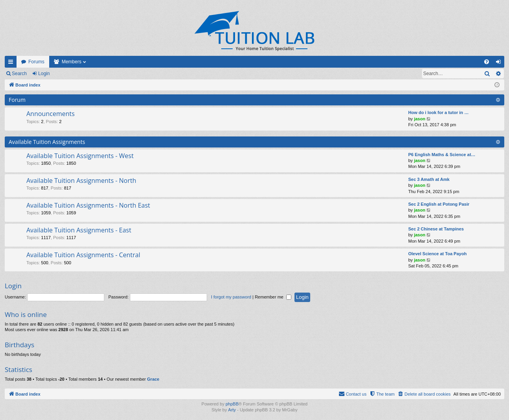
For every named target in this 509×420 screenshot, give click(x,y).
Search (19, 74)
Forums (36, 62)
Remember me (273, 297)
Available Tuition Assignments (47, 142)
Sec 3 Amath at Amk (429, 179)
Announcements (51, 114)
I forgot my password (231, 297)
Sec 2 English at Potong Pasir (439, 204)
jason (420, 119)
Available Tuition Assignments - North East (88, 205)
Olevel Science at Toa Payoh (437, 254)
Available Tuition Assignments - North (81, 181)
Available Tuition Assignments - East (79, 230)
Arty (232, 410)
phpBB (232, 404)
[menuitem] (487, 62)
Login (44, 74)
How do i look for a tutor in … (438, 112)
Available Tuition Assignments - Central (83, 255)
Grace (153, 379)
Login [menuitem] (500, 63)
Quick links (12, 63)
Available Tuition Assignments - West (80, 156)
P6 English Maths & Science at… (442, 155)
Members (72, 62)
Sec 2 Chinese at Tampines (436, 229)
